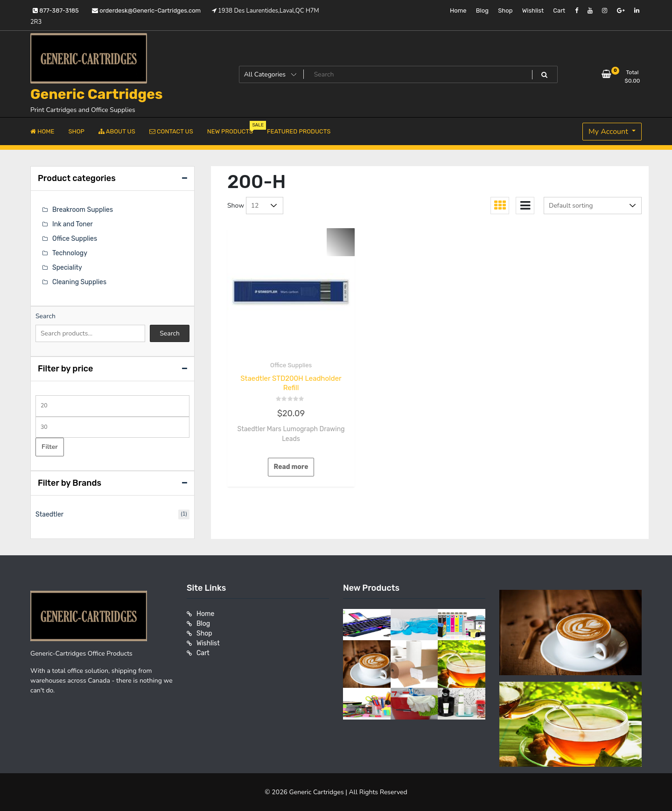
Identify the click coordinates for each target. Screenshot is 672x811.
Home (458, 10)
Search (45, 316)
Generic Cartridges (97, 94)
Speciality (67, 268)
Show (236, 206)
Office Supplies (291, 365)
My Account (609, 132)
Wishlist (533, 10)
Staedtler (49, 514)
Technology (70, 253)
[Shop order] (593, 206)
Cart (559, 10)
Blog (482, 10)
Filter (50, 447)
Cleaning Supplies (79, 282)
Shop (505, 10)
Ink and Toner (73, 224)
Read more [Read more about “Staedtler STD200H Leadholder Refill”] (291, 467)
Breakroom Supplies (83, 210)
